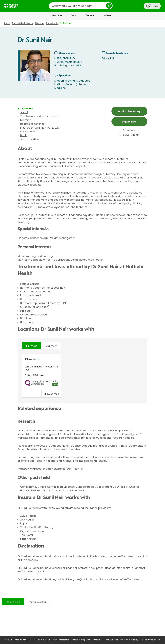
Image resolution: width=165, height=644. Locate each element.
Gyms (74, 16)
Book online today (129, 111)
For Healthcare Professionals (66, 640)
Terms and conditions (113, 640)
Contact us (35, 640)
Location (26, 120)
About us (8, 640)
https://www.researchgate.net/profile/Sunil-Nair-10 (50, 469)
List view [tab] (32, 346)
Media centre (21, 640)
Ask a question (30, 139)
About (24, 112)
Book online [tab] (13, 602)
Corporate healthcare (91, 640)
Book (23, 135)
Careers (47, 640)
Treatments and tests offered (39, 116)
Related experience (32, 124)
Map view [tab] (51, 346)
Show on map (51, 394)
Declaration (28, 132)
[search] (81, 6)
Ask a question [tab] (38, 602)
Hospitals (57, 16)
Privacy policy (132, 640)
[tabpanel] (82, 376)
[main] (82, 328)
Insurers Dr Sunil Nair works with (40, 128)
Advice (107, 16)
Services (91, 16)
